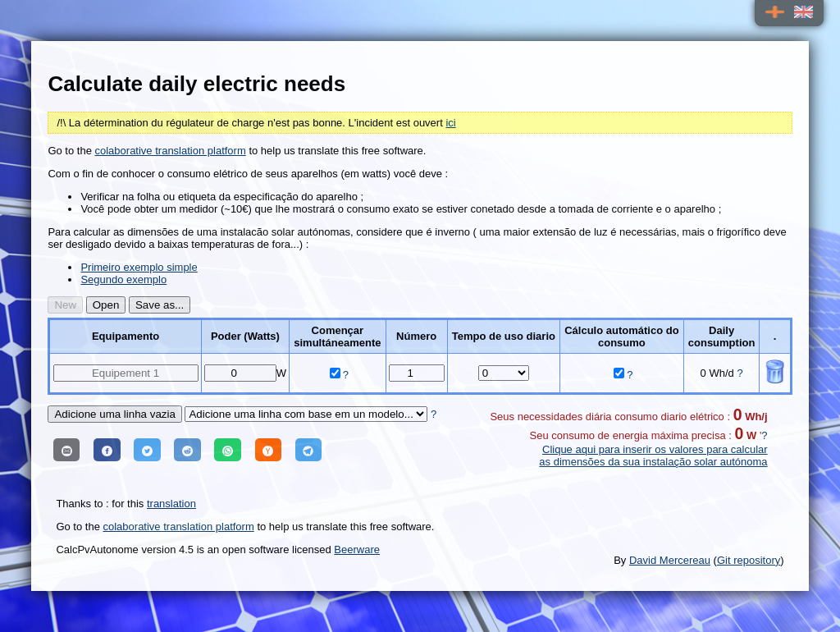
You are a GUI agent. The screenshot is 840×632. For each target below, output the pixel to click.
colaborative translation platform (171, 151)
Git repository (749, 560)
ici (450, 123)
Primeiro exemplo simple (139, 267)
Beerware (357, 550)
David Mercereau (670, 560)
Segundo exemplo (123, 279)
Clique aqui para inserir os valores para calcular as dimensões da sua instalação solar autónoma (653, 456)
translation (171, 504)
